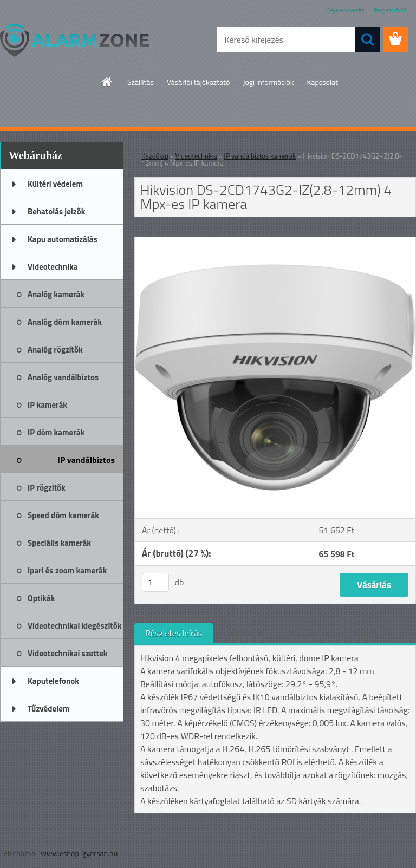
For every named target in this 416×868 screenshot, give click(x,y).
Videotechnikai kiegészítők (74, 626)
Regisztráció (390, 9)
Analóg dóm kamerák (65, 322)
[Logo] (74, 40)
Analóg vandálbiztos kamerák (63, 381)
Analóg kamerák (56, 294)
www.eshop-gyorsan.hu (79, 853)
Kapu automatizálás (63, 239)
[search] (367, 40)
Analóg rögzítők (55, 350)
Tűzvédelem (48, 709)
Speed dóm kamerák (63, 515)
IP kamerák (47, 405)
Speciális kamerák (59, 543)
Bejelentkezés (346, 9)
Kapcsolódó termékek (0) (334, 633)
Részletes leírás (174, 633)
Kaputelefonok (53, 681)
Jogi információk (268, 82)
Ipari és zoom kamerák (67, 570)
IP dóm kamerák (56, 432)
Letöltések (245, 633)
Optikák (41, 598)
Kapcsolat (322, 82)
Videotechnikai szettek (67, 653)
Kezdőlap (155, 156)
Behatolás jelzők (56, 211)
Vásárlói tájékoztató (198, 82)
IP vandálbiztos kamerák (86, 463)
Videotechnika (53, 267)
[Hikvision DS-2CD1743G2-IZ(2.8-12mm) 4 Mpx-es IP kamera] (275, 242)
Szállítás (141, 82)
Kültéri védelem (55, 184)
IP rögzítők (47, 488)
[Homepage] (107, 82)
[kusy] (155, 582)
